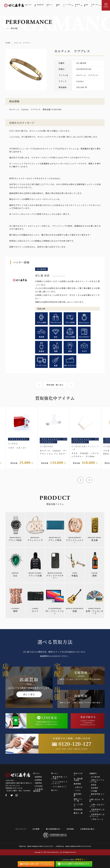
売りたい (37, 773)
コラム (78, 790)
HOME (8, 43)
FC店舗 (94, 791)
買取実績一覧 (78, 795)
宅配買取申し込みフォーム (97, 810)
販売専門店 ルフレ (97, 795)
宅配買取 (38, 783)
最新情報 (77, 784)
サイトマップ (21, 829)
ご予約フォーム (97, 819)
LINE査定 (39, 786)
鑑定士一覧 (78, 813)
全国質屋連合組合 (87, 829)
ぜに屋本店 (95, 777)
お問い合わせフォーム (97, 806)
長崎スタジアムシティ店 (97, 781)
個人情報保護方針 (53, 829)
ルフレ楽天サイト (60, 787)
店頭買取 (38, 777)
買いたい (55, 773)
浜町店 (94, 785)
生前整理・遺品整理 (39, 790)
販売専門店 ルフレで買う (59, 778)
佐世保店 (94, 788)
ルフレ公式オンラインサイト (59, 783)
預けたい (55, 790)
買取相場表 (78, 809)
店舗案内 (93, 773)
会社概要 (36, 829)
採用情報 (70, 829)
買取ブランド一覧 (78, 800)
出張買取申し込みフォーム (97, 815)
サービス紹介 (78, 805)
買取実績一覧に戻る (55, 385)
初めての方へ (78, 774)
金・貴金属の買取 (78, 779)
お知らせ (79, 787)
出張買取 (38, 780)
